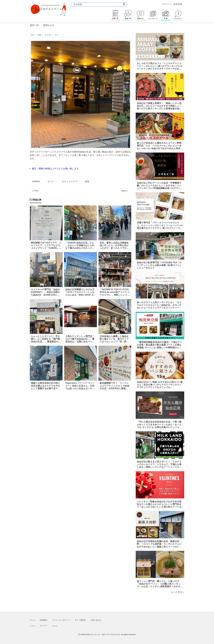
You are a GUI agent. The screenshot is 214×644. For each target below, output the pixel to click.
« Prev (35, 191)
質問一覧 (34, 25)
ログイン (167, 4)
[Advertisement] (16, 117)
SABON (36, 181)
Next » (125, 191)
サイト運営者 (80, 620)
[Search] (124, 4)
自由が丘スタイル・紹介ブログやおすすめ (103, 634)
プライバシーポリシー (61, 620)
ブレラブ (43, 626)
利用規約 (43, 620)
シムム (32, 626)
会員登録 (178, 4)
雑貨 (87, 181)
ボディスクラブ (70, 181)
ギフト (51, 181)
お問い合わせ (96, 620)
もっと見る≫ (178, 592)
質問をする (49, 25)
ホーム (32, 620)
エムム (55, 626)
